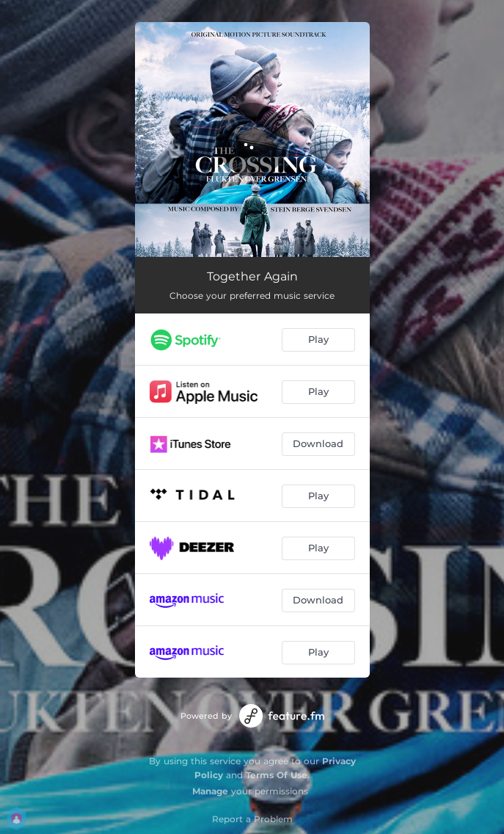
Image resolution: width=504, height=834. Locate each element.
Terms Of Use (277, 775)
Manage (210, 791)
